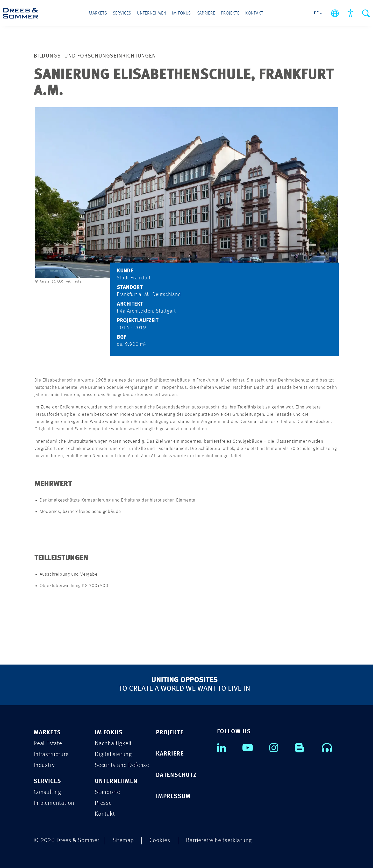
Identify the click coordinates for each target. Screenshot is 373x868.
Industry (44, 765)
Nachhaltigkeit (113, 743)
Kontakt (254, 13)
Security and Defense (122, 765)
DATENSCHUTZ (176, 775)
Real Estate (48, 743)
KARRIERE (170, 754)
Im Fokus (181, 13)
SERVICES (47, 781)
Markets (98, 13)
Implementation (54, 803)
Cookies (160, 840)
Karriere (206, 13)
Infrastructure (51, 754)
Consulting (47, 792)
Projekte (230, 13)
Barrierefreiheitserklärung (219, 840)
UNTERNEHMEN (116, 781)
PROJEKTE (170, 733)
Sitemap (123, 840)
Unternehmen (152, 13)
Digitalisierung (113, 754)
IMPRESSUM (173, 796)
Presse (103, 803)
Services (122, 13)
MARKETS (47, 733)
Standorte (107, 792)
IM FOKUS (109, 733)
